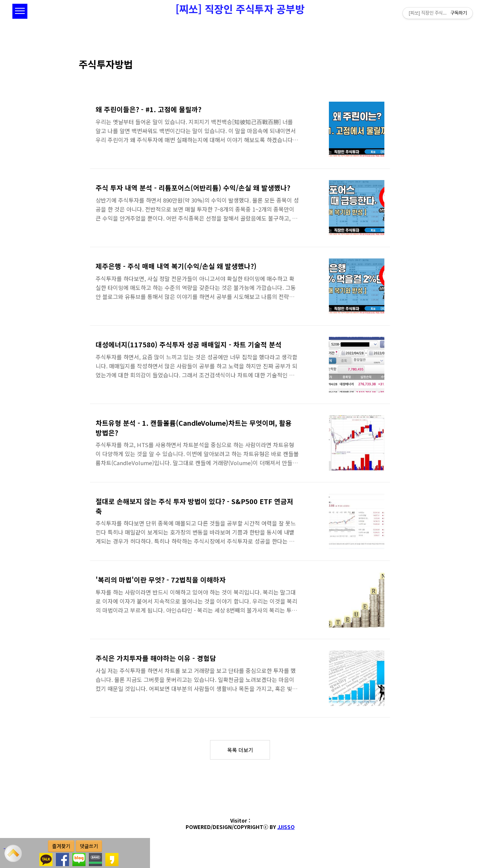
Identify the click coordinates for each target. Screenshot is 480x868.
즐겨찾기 (61, 846)
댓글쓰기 (89, 846)
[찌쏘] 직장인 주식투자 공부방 (240, 9)
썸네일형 (386, 75)
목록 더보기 (240, 750)
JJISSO (286, 827)
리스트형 (397, 75)
